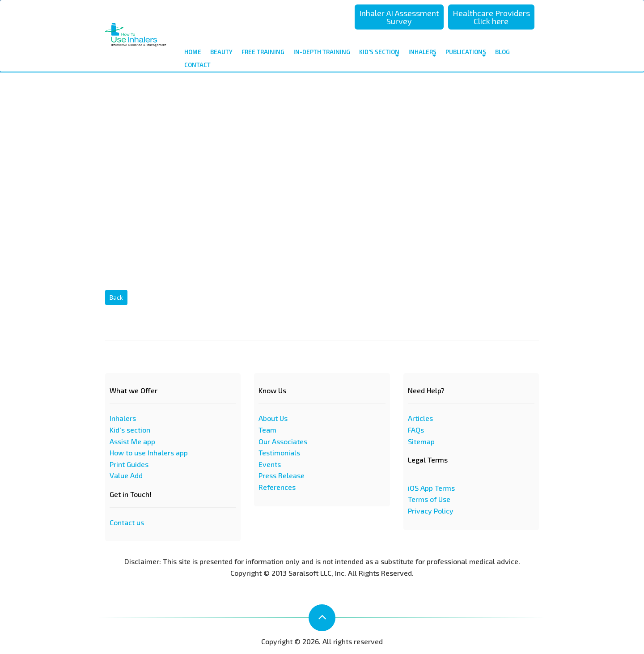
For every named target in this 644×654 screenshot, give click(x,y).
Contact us (127, 522)
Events (270, 464)
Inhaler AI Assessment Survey (399, 17)
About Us (273, 418)
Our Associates (283, 441)
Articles (420, 418)
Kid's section (130, 430)
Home (193, 52)
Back (116, 297)
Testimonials (279, 452)
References (277, 487)
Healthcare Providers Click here (491, 17)
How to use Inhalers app (149, 452)
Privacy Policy (431, 511)
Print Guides (129, 464)
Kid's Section (379, 53)
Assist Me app (132, 441)
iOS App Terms (431, 488)
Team (267, 430)
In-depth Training (322, 52)
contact (197, 65)
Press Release (282, 475)
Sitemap (421, 441)
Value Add (126, 475)
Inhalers (422, 53)
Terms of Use (429, 499)
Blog (502, 52)
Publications (466, 53)
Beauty (221, 52)
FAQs (416, 430)
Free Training (263, 52)
